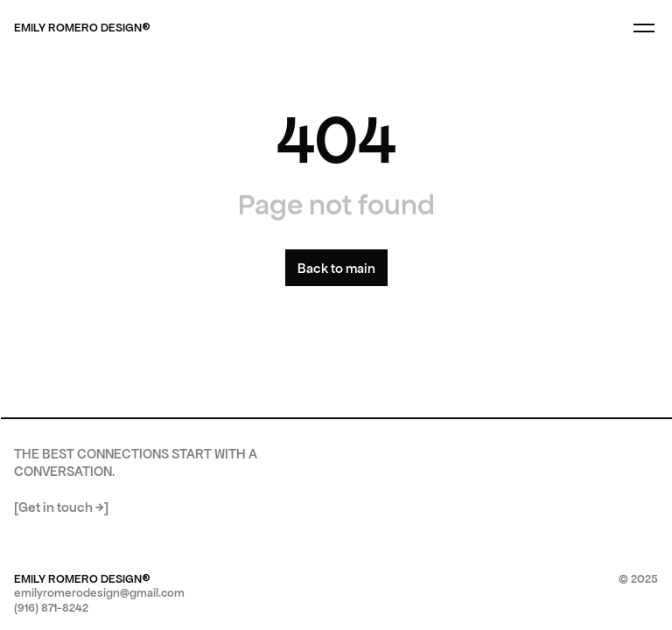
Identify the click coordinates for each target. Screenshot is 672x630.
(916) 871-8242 (51, 608)
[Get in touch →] (61, 507)
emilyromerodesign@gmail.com (99, 593)
